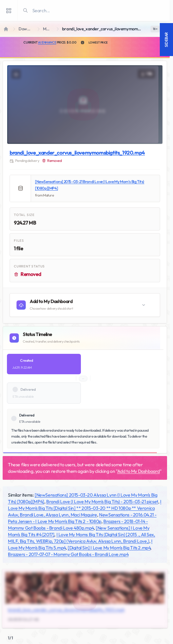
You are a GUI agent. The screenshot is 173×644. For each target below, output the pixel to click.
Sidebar (166, 40)
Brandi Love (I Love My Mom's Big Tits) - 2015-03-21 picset (102, 502)
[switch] (155, 29)
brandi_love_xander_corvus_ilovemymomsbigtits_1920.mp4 (77, 153)
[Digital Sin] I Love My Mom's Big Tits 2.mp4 (109, 548)
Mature (49, 29)
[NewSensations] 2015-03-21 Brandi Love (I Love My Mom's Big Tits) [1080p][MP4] (90, 185)
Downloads (27, 29)
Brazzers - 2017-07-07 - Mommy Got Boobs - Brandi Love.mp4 (68, 554)
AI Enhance (47, 42)
